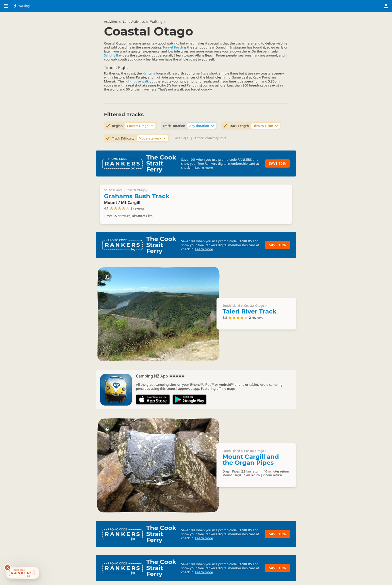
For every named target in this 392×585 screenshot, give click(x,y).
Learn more (204, 167)
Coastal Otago (136, 190)
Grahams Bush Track (137, 196)
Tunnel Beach (173, 47)
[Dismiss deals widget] (7, 567)
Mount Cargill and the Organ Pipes (251, 460)
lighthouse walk (137, 81)
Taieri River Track (249, 311)
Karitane (149, 73)
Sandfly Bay (113, 55)
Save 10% (277, 163)
